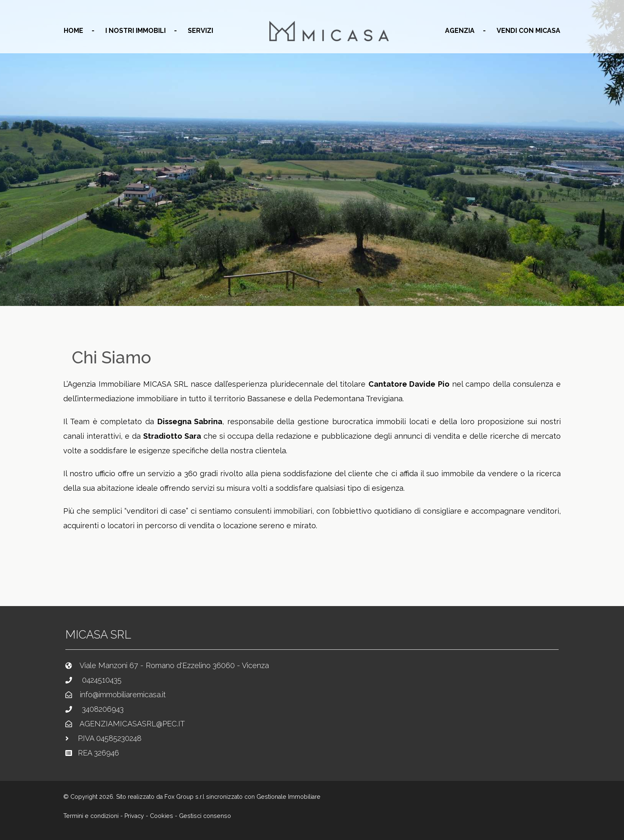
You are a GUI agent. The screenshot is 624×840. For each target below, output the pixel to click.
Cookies (162, 816)
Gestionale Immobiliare (288, 797)
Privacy (134, 816)
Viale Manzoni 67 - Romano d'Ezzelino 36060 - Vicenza (174, 665)
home (73, 31)
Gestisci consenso (205, 816)
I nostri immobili (135, 31)
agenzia (460, 31)
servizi (200, 31)
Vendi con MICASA (528, 31)
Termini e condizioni (91, 816)
